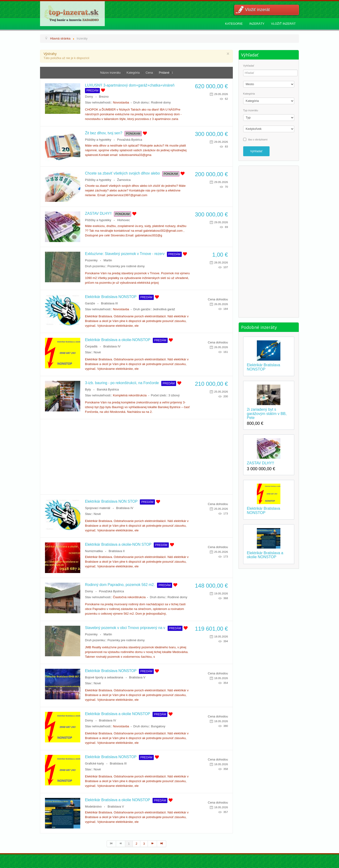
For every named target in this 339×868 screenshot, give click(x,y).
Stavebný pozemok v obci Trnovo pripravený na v (125, 628)
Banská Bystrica (108, 389)
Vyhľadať (249, 66)
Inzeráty (257, 24)
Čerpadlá (91, 346)
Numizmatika (94, 551)
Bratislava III (109, 303)
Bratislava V (137, 677)
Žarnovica (124, 180)
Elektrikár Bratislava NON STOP (111, 501)
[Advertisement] (136, 457)
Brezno (104, 97)
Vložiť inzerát (257, 10)
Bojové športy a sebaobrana (104, 677)
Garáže (90, 303)
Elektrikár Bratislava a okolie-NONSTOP (118, 340)
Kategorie (234, 24)
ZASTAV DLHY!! (98, 213)
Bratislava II (117, 551)
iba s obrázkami (258, 139)
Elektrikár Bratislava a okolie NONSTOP (118, 714)
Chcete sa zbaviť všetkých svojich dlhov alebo (122, 173)
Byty (88, 389)
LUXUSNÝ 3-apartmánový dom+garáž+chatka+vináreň (130, 85)
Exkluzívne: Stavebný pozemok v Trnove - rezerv (125, 254)
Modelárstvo (93, 806)
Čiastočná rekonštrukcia (129, 597)
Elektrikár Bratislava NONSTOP (111, 297)
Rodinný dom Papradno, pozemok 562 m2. (120, 585)
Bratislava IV (112, 346)
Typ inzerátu (251, 110)
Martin (108, 260)
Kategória (134, 73)
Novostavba (121, 102)
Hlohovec (124, 220)
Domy (89, 97)
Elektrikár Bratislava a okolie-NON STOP (118, 544)
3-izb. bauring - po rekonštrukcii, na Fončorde (122, 383)
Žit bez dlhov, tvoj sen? (104, 133)
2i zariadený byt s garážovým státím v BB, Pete (267, 414)
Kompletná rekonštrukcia (130, 395)
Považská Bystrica (130, 140)
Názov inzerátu (111, 73)
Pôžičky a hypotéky (98, 140)
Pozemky (91, 260)
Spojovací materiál (98, 508)
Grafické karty (94, 763)
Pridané (164, 73)
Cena (150, 73)
